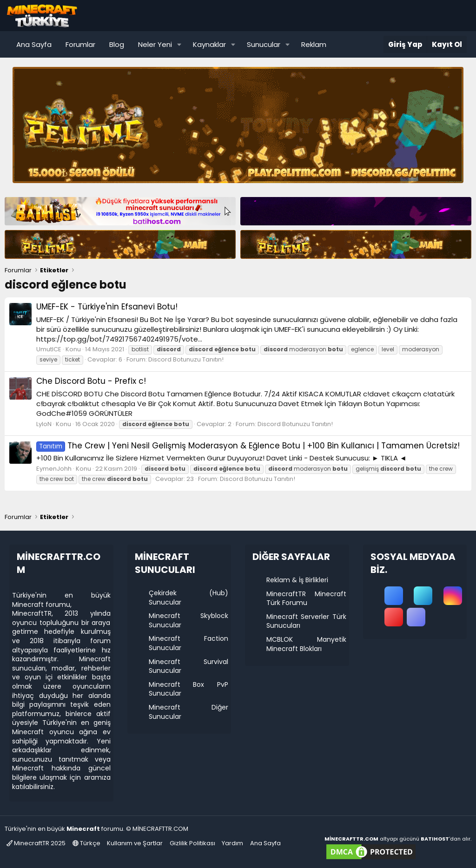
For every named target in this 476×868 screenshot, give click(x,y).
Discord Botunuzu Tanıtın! (186, 359)
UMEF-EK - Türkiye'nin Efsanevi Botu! (107, 307)
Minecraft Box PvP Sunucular (189, 689)
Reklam (314, 44)
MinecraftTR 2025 (36, 843)
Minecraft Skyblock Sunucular (189, 620)
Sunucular (264, 44)
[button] (179, 44)
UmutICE (49, 349)
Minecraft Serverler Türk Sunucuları (306, 621)
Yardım (232, 843)
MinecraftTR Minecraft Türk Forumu (306, 598)
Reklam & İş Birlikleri (297, 580)
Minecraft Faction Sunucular (189, 643)
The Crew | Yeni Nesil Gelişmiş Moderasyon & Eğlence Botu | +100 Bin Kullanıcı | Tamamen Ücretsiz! (248, 446)
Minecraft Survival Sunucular (189, 666)
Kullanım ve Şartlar (135, 843)
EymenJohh (54, 469)
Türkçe (86, 843)
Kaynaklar (209, 44)
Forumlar (80, 44)
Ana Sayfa (34, 44)
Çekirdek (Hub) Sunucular (189, 598)
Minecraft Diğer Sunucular (189, 712)
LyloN (44, 424)
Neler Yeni (155, 44)
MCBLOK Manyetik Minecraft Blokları (306, 644)
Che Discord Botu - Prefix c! (91, 381)
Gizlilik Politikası (192, 843)
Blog (117, 44)
